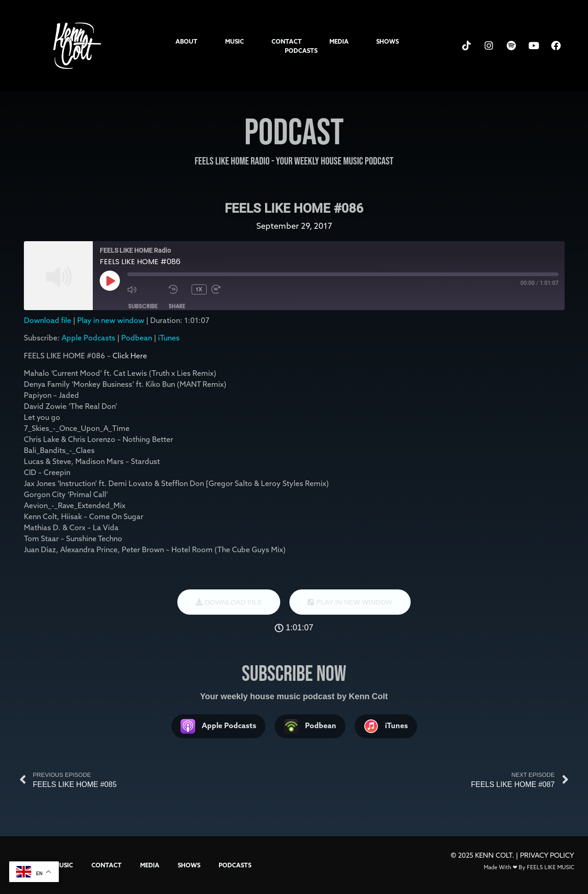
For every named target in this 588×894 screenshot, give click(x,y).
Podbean (137, 338)
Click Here (130, 356)
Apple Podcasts (88, 338)
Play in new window (111, 320)
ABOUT (187, 41)
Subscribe (143, 306)
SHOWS (387, 41)
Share (177, 306)
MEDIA (339, 41)
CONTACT (287, 41)
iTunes (169, 338)
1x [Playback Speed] (199, 289)
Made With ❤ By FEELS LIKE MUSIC (529, 867)
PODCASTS (301, 51)
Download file (48, 320)
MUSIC (235, 41)
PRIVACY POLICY (547, 855)
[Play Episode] (110, 281)
